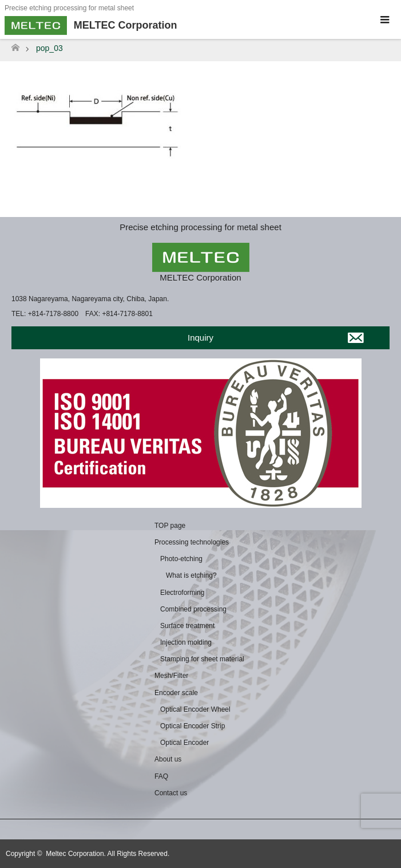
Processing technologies (192, 542)
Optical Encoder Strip (192, 726)
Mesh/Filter (171, 676)
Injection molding (186, 642)
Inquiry (200, 338)
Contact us (171, 793)
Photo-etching (181, 559)
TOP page (170, 526)
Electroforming (182, 593)
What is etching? (191, 575)
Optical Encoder (184, 743)
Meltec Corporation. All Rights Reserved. (108, 854)
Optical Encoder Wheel (195, 709)
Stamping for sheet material (202, 659)
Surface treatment (187, 626)
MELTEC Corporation (200, 277)
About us (168, 759)
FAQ (161, 776)
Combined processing (193, 609)
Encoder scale (176, 693)
